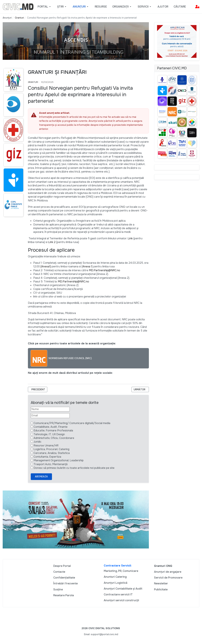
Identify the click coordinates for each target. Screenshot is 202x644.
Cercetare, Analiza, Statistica (52, 453)
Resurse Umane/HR (46, 446)
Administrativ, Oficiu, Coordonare (54, 438)
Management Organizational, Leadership (59, 460)
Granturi (33, 82)
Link (130, 238)
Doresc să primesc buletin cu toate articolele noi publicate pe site (74, 468)
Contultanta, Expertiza (47, 457)
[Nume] (50, 409)
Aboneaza (41, 476)
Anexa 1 (87, 266)
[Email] (50, 416)
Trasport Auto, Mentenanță (51, 464)
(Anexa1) (46, 266)
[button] (45, 7)
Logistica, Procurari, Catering (51, 449)
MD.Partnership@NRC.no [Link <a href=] (105, 270)
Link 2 (52, 242)
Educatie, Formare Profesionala (53, 430)
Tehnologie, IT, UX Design (49, 434)
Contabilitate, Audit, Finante (51, 427)
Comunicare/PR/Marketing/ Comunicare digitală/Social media (72, 423)
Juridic (38, 442)
